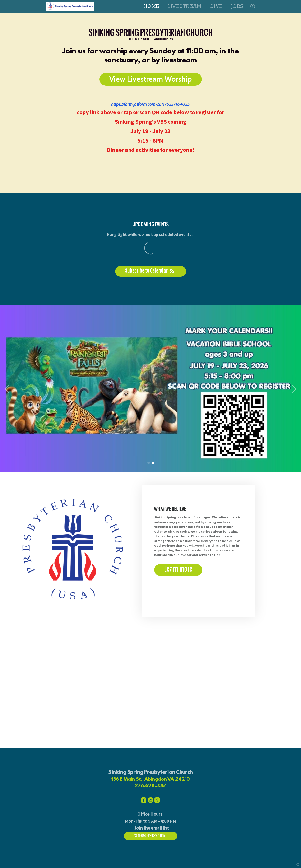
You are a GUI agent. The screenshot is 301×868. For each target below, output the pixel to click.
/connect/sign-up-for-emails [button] (151, 836)
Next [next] (294, 389)
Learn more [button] (178, 570)
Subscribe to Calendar (151, 271)
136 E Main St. (127, 779)
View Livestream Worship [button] (151, 79)
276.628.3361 (151, 786)
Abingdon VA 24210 (167, 779)
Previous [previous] (7, 389)
